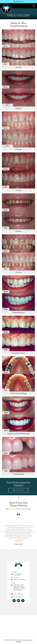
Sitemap (24, 640)
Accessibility (18, 642)
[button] (34, 6)
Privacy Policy (30, 640)
